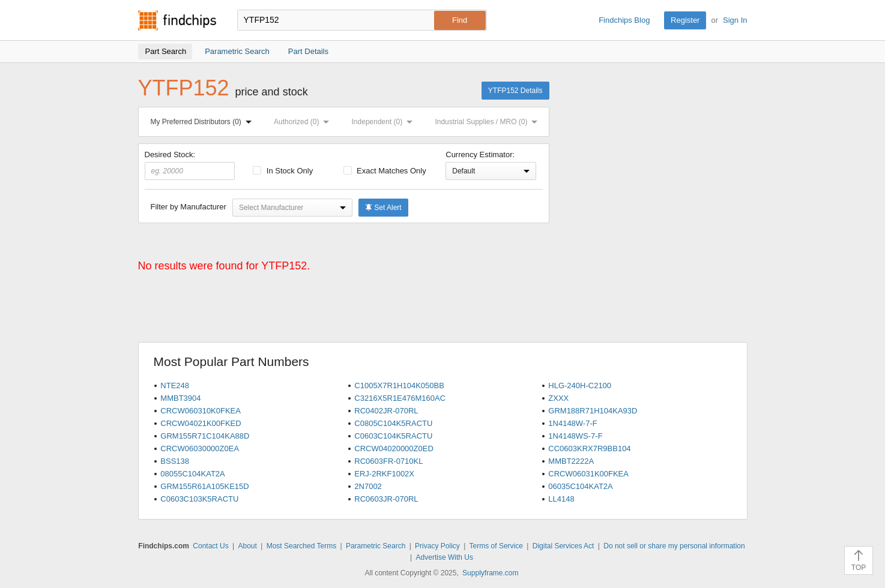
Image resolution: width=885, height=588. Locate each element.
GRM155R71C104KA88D (205, 436)
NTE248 (175, 385)
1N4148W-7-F (572, 423)
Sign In (735, 20)
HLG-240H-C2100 (580, 385)
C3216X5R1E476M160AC (400, 398)
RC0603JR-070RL (386, 499)
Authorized (304, 122)
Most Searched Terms (302, 546)
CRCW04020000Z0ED (394, 448)
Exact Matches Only (385, 171)
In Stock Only (283, 171)
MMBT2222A (571, 461)
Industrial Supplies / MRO (488, 122)
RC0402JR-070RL (386, 411)
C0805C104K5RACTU (393, 423)
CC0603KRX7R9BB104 (589, 448)
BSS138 (175, 461)
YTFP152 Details (515, 91)
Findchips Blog (624, 20)
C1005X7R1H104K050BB (399, 385)
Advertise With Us (445, 557)
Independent (385, 122)
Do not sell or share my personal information (674, 546)
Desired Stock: (190, 165)
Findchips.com (177, 20)
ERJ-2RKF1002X (384, 474)
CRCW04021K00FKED (201, 423)
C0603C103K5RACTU (199, 499)
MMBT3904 (180, 398)
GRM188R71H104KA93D (593, 411)
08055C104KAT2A (192, 474)
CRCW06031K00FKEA (588, 474)
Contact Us (210, 546)
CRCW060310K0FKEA (201, 411)
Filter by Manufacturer (189, 207)
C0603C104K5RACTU (393, 436)
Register (685, 20)
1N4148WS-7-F (575, 436)
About (247, 546)
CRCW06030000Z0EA (200, 448)
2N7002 (368, 486)
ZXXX (558, 398)
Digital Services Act (563, 546)
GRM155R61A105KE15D (204, 486)
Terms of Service (496, 546)
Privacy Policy (437, 546)
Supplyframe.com (490, 573)
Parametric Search (376, 546)
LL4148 (561, 499)
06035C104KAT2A (580, 486)
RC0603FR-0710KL (388, 461)
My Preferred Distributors (204, 122)
